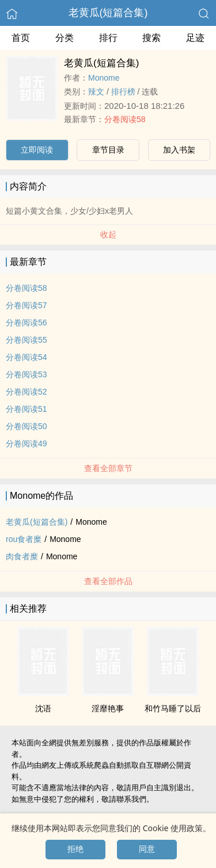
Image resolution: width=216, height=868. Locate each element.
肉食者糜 (22, 556)
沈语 (43, 708)
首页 (21, 38)
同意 (147, 849)
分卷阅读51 (26, 409)
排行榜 (123, 92)
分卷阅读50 (26, 426)
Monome (104, 78)
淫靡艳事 (108, 708)
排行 (108, 38)
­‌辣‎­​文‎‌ (96, 92)
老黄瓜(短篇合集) (108, 13)
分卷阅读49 (26, 444)
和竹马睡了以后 (173, 708)
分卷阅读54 (26, 357)
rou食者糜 (24, 539)
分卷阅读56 (26, 323)
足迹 (195, 38)
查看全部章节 (108, 468)
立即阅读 (37, 150)
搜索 (151, 38)
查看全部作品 (108, 581)
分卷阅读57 (26, 305)
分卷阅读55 (26, 340)
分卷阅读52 (26, 392)
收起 (108, 234)
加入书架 (179, 150)
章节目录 (108, 150)
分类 (65, 38)
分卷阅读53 (26, 374)
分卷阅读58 (125, 119)
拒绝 (75, 849)
